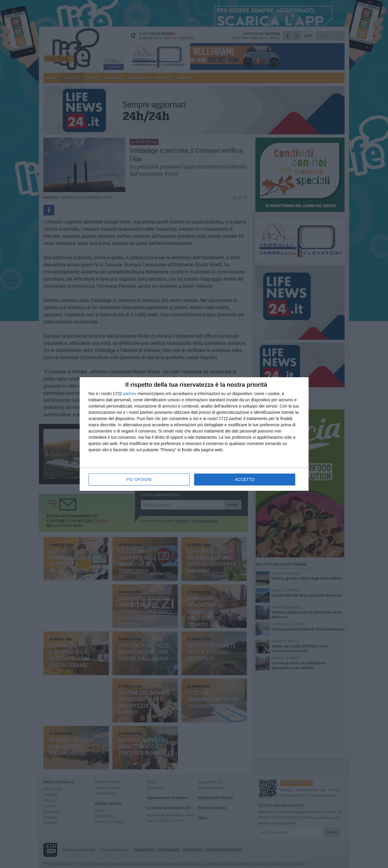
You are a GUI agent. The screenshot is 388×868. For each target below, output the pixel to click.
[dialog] (194, 434)
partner (130, 394)
